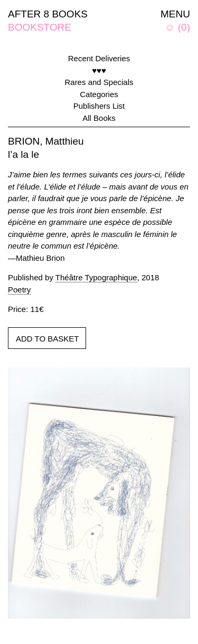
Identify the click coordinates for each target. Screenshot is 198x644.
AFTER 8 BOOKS (48, 14)
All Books (99, 118)
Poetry (19, 290)
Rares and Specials (99, 82)
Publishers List (99, 106)
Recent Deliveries (99, 58)
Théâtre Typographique (96, 277)
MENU (175, 14)
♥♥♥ (99, 70)
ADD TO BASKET (47, 339)
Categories (99, 94)
